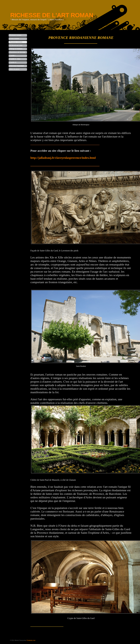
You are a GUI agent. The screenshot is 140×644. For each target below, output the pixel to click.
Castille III (13, 62)
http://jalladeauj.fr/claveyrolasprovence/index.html (63, 158)
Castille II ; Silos (15, 59)
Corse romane (14, 38)
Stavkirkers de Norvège (17, 52)
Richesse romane (16, 35)
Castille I (13, 55)
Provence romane (16, 42)
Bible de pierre (15, 69)
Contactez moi (31, 640)
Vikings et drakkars (16, 49)
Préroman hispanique (17, 66)
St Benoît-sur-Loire (16, 45)
